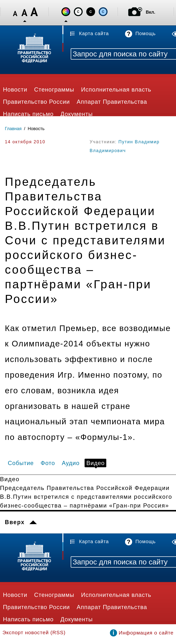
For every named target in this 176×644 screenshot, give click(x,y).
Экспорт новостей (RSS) (34, 632)
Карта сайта (94, 33)
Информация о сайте (146, 633)
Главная (13, 129)
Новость (36, 129)
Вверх (15, 522)
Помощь (145, 33)
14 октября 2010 (25, 142)
